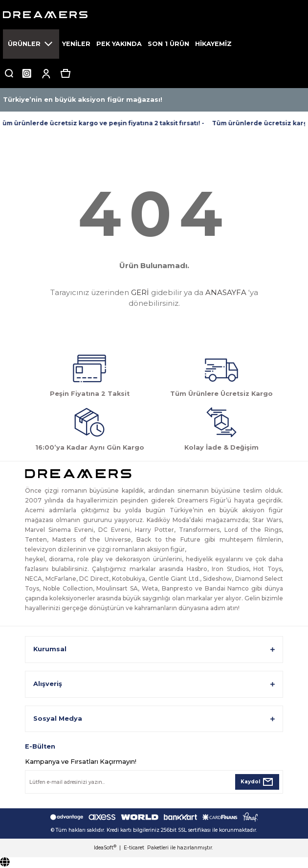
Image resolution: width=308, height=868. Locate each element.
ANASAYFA (226, 292)
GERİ (140, 292)
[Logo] (154, 15)
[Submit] (257, 782)
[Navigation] (31, 44)
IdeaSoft (105, 848)
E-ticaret (134, 848)
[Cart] (66, 73)
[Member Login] (46, 73)
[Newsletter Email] (154, 782)
